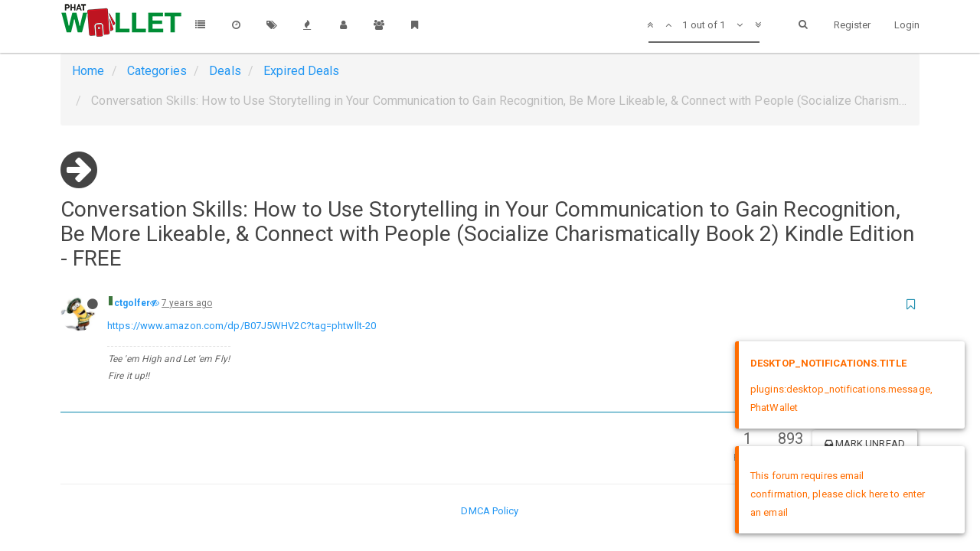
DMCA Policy (490, 511)
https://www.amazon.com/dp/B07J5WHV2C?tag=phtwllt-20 (242, 326)
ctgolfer (132, 303)
